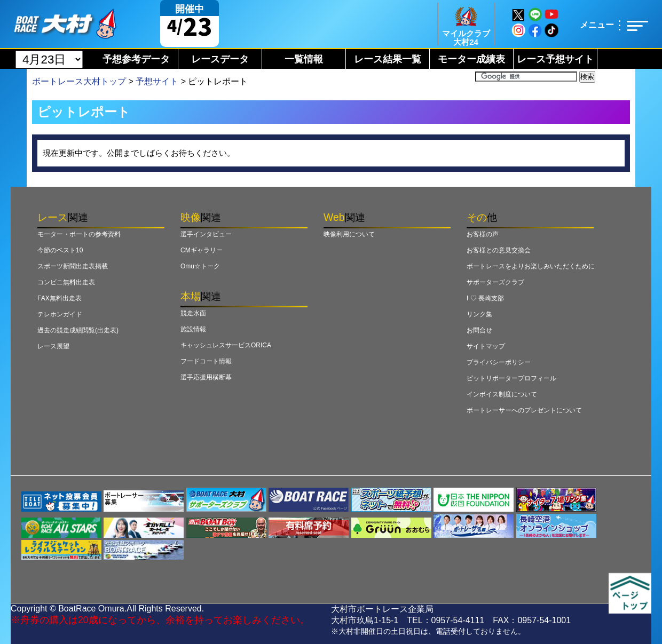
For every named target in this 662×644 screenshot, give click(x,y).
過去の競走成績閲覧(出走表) (78, 330)
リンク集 (479, 314)
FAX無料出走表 (60, 298)
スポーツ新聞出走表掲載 (73, 266)
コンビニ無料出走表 (66, 282)
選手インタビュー (206, 234)
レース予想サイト (555, 59)
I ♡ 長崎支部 (485, 298)
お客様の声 (483, 234)
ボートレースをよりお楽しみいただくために (531, 266)
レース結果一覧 (388, 59)
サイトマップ (486, 346)
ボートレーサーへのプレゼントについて (524, 410)
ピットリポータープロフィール (511, 378)
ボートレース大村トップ (79, 81)
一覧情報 (304, 59)
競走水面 (193, 313)
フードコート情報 (206, 361)
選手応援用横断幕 (206, 377)
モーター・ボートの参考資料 (79, 234)
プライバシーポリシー (499, 362)
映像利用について (349, 234)
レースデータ (220, 59)
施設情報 (193, 329)
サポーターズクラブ (495, 282)
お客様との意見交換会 (499, 250)
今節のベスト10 (60, 250)
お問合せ (479, 330)
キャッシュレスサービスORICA (226, 345)
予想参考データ (136, 59)
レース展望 (53, 346)
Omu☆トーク (200, 266)
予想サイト (157, 81)
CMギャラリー (202, 250)
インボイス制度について (502, 394)
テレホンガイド (60, 314)
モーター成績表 (471, 59)
